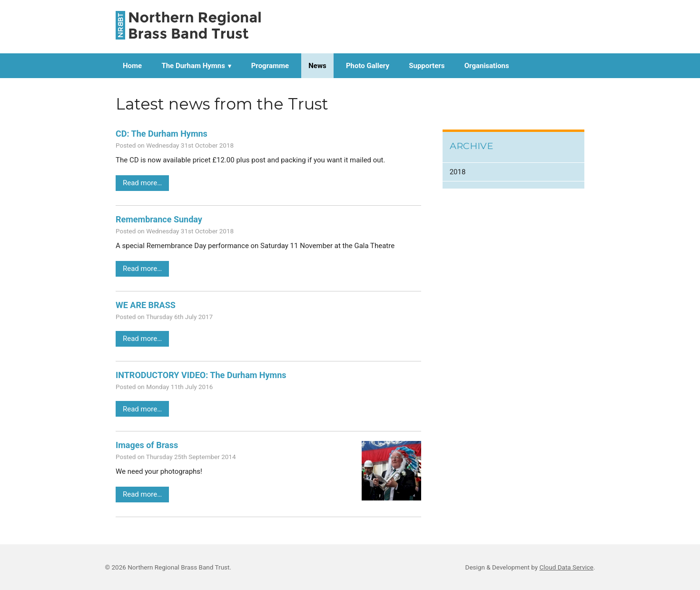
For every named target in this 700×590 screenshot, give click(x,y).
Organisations (487, 66)
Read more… (142, 183)
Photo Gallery (368, 66)
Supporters (427, 66)
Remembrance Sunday (159, 219)
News (317, 66)
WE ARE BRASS (146, 305)
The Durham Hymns (193, 66)
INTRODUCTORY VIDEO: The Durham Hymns (201, 375)
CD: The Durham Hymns (162, 134)
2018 (458, 172)
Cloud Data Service (567, 567)
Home (132, 66)
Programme (270, 66)
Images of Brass (147, 445)
